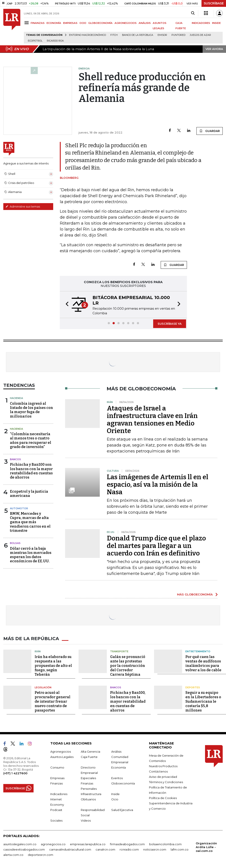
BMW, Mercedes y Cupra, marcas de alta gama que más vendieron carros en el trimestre (30, 522)
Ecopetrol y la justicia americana (29, 494)
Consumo (57, 767)
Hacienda (16, 398)
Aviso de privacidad (163, 777)
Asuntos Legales (62, 757)
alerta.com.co (13, 855)
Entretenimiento (198, 651)
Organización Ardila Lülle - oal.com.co (206, 847)
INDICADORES (201, 23)
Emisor (162, 35)
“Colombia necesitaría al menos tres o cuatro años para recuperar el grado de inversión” (31, 440)
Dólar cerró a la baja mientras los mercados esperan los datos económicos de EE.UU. (31, 555)
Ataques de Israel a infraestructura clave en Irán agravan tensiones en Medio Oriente (152, 420)
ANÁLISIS (145, 23)
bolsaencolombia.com (165, 844)
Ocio (115, 799)
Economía (119, 767)
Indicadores (59, 794)
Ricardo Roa (55, 41)
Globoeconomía (123, 783)
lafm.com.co (180, 849)
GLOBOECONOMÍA (100, 23)
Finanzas (56, 783)
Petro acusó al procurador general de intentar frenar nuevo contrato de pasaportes (53, 701)
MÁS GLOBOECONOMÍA (195, 594)
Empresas (57, 778)
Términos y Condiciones (166, 782)
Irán (38, 651)
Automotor (19, 508)
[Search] (193, 13)
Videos (86, 820)
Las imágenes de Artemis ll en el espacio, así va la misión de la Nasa (158, 485)
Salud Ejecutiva (122, 810)
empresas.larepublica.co (88, 844)
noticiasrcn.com (155, 849)
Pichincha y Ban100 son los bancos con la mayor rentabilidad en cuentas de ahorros (31, 471)
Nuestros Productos (163, 766)
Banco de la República (138, 35)
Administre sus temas (23, 206)
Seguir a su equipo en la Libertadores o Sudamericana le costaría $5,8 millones (203, 701)
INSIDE (216, 23)
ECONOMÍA (54, 23)
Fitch (114, 35)
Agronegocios (61, 752)
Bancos (15, 459)
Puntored (178, 35)
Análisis (116, 752)
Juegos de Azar (200, 35)
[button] (66, 305)
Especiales (88, 778)
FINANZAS (38, 23)
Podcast (56, 810)
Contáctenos (158, 771)
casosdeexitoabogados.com (24, 849)
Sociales (56, 820)
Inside (115, 794)
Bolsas (15, 543)
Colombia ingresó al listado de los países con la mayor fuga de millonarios (31, 410)
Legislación (43, 687)
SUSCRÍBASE (214, 3)
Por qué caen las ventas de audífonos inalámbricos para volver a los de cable (203, 663)
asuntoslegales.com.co (20, 844)
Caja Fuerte (89, 757)
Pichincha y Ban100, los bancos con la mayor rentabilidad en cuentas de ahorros (128, 701)
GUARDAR (210, 131)
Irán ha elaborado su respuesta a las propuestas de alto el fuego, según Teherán (53, 666)
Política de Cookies (163, 798)
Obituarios (88, 799)
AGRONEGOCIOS (126, 23)
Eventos (117, 778)
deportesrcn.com (40, 855)
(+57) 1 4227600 (15, 773)
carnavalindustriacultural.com (70, 849)
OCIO (83, 23)
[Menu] (27, 23)
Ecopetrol (35, 41)
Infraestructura (91, 794)
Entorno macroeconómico (88, 35)
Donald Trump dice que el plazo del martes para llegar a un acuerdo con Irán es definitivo (156, 546)
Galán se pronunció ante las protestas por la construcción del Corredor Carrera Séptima (128, 666)
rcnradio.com (129, 849)
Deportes (193, 687)
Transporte (119, 651)
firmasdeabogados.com (127, 844)
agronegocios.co (53, 844)
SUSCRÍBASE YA (170, 324)
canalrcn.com (105, 849)
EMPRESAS (70, 23)
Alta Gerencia (90, 752)
